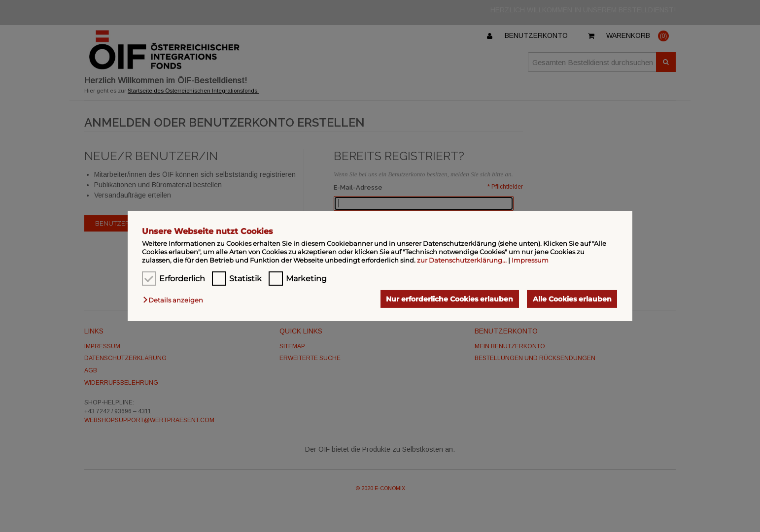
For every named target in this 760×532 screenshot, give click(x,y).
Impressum (530, 260)
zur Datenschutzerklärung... (462, 260)
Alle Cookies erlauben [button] (572, 299)
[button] (175, 300)
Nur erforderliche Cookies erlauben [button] (449, 299)
